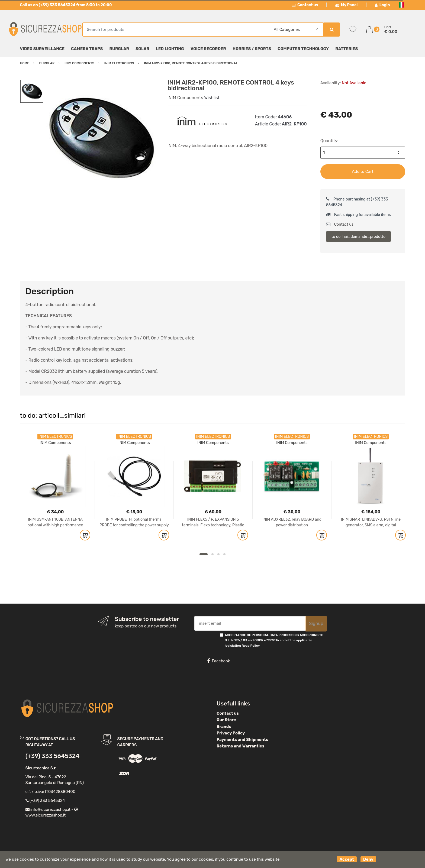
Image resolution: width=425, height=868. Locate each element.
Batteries (347, 49)
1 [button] (204, 554)
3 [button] (218, 554)
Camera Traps (87, 49)
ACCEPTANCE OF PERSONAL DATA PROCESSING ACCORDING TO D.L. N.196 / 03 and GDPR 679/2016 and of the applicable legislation (274, 640)
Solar (142, 49)
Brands (224, 727)
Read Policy (251, 646)
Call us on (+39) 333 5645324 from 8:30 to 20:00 (66, 5)
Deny (368, 859)
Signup (316, 624)
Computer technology (303, 49)
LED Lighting (170, 49)
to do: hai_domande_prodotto (358, 237)
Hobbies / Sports (252, 49)
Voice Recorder (208, 49)
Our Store (226, 720)
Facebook (218, 661)
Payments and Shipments (242, 740)
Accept (347, 859)
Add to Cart (363, 171)
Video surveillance (42, 49)
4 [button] (224, 554)
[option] (101, 138)
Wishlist (212, 98)
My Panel (346, 5)
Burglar (119, 49)
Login (382, 5)
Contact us (305, 5)
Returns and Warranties (240, 746)
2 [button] (212, 554)
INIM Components (185, 98)
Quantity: (329, 141)
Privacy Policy (231, 733)
